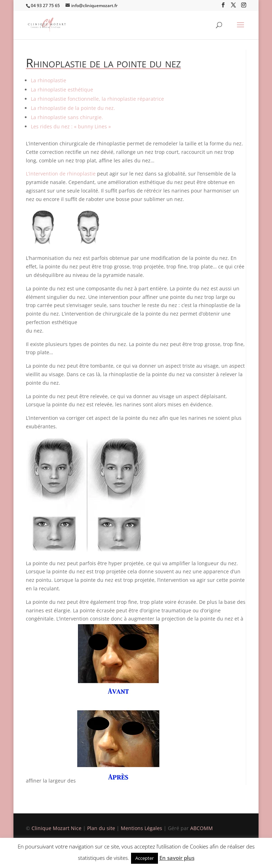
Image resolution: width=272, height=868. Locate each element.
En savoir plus (177, 858)
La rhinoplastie (49, 80)
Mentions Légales (142, 828)
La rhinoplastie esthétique (62, 90)
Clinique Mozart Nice (57, 828)
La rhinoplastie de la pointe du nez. (73, 108)
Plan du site (101, 828)
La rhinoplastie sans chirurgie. (67, 117)
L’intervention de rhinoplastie (61, 174)
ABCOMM (202, 828)
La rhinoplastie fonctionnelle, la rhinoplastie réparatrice (97, 99)
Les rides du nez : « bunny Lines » (71, 126)
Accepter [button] (144, 858)
